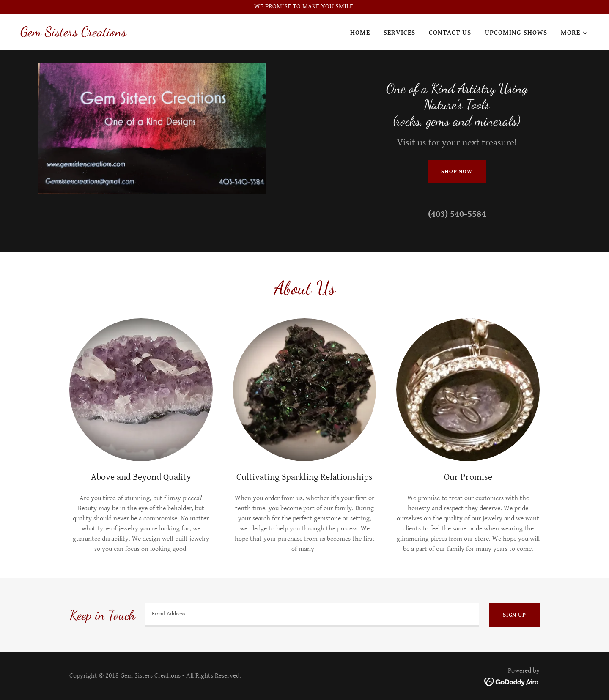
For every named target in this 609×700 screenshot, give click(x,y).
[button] (575, 33)
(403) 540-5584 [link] (457, 214)
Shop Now (457, 172)
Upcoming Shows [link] (516, 33)
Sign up (514, 615)
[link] (73, 34)
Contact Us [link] (450, 33)
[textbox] (312, 615)
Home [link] (360, 33)
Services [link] (399, 33)
